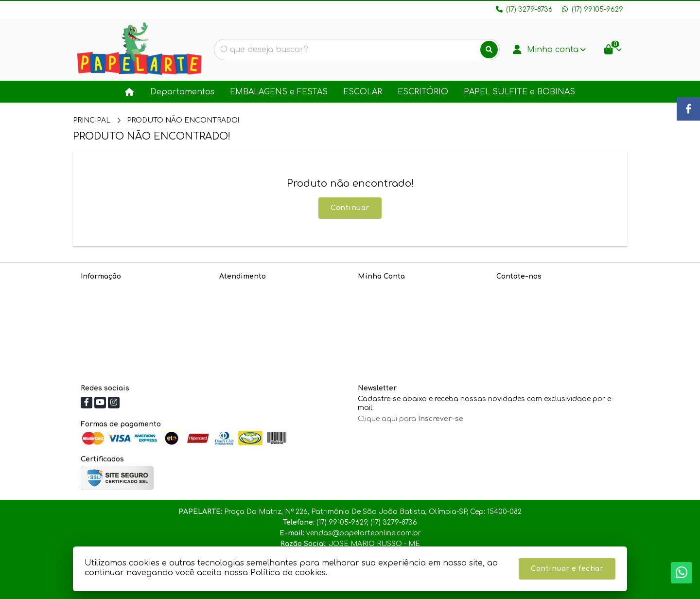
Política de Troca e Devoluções (134, 327)
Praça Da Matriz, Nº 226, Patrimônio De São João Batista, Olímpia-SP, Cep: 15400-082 (553, 349)
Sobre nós (98, 289)
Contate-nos (241, 289)
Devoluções (240, 314)
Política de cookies (114, 340)
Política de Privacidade (121, 302)
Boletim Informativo (392, 314)
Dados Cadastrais (390, 289)
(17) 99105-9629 (536, 306)
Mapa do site (243, 302)
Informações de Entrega (123, 314)
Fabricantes (240, 327)
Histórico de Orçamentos (402, 302)
